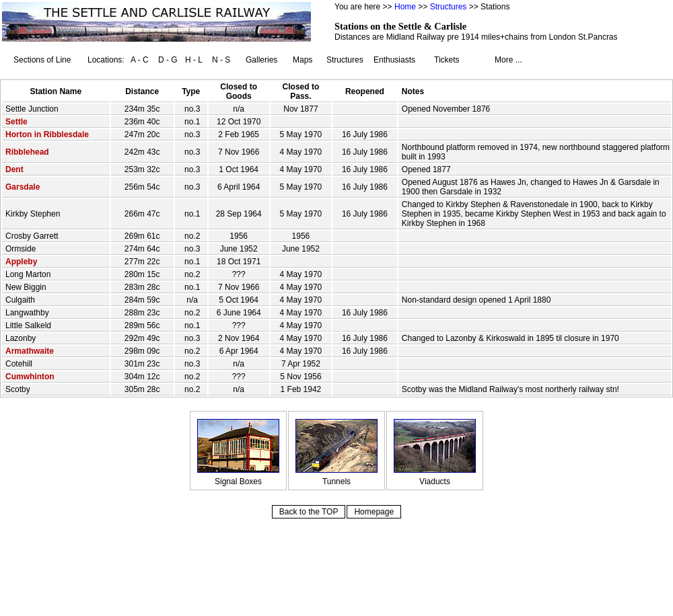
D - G (168, 60)
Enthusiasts (394, 60)
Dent (14, 169)
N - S (221, 60)
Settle (16, 122)
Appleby (21, 262)
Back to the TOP (309, 512)
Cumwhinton (30, 377)
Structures (449, 7)
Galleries (261, 60)
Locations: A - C (118, 60)
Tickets (447, 60)
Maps (303, 60)
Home (405, 7)
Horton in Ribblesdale (47, 134)
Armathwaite (30, 351)
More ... (508, 60)
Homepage (374, 512)
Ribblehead (27, 152)
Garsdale (23, 187)
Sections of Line (42, 60)
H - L (194, 60)
